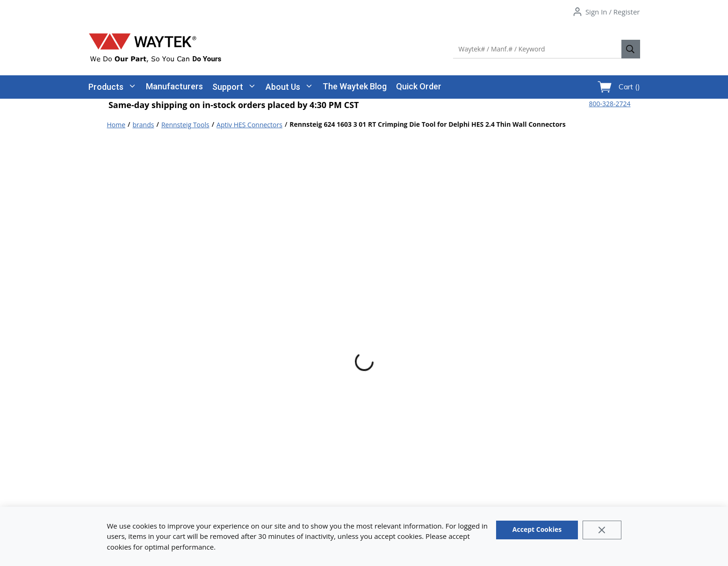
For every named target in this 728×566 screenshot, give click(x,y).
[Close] (602, 530)
